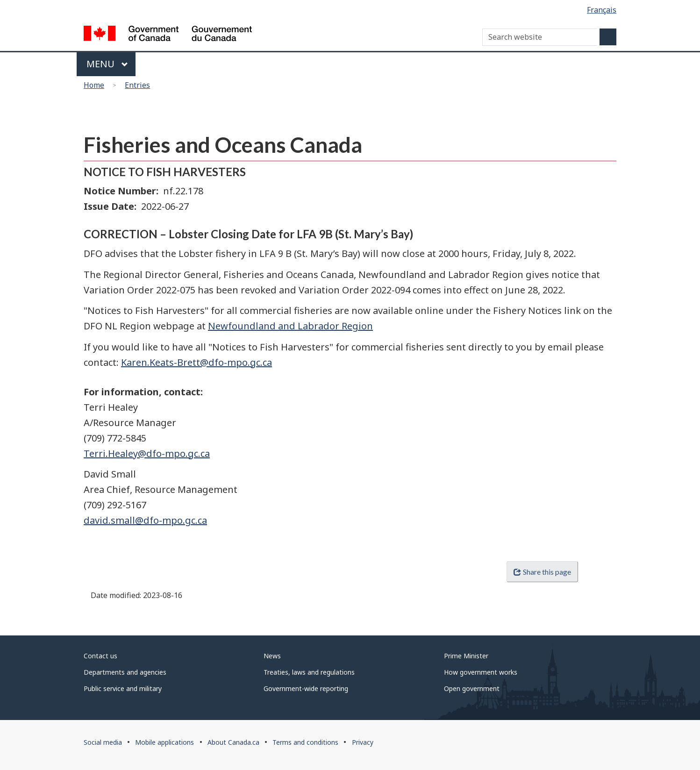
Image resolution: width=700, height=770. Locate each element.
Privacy (363, 742)
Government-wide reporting (306, 688)
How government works (481, 672)
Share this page (542, 572)
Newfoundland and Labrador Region (290, 326)
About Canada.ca (233, 742)
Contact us (100, 656)
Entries (137, 85)
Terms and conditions (305, 742)
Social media (103, 742)
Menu (107, 64)
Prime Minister (466, 656)
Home (94, 85)
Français (602, 10)
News (272, 656)
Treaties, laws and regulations (309, 672)
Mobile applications (164, 742)
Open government (472, 688)
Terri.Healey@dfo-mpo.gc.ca (147, 453)
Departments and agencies (125, 672)
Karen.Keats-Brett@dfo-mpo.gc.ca (196, 362)
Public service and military (123, 688)
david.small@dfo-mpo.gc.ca (145, 520)
